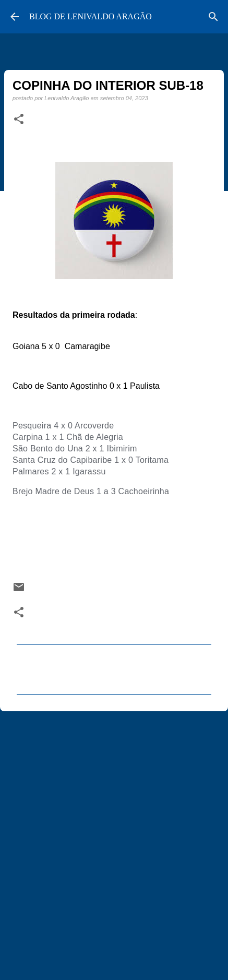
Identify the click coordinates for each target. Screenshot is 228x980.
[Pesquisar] (213, 17)
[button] (19, 119)
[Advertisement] (114, 841)
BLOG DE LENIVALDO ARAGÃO (91, 16)
